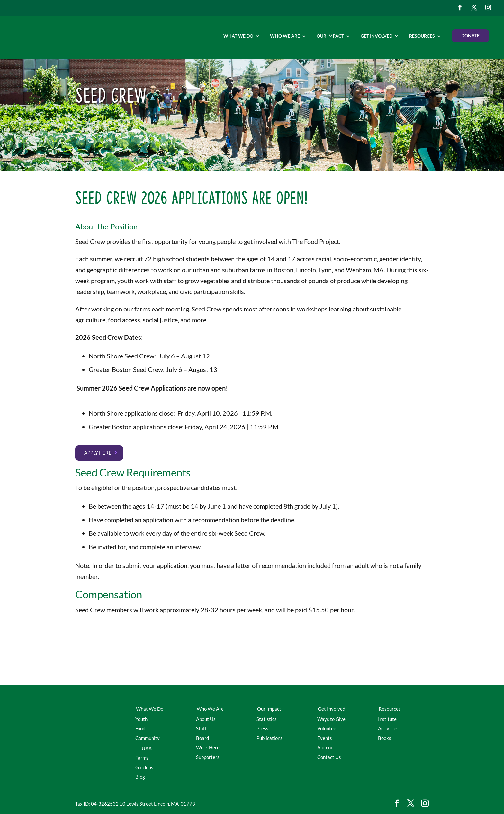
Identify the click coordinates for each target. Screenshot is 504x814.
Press (262, 728)
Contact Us (329, 757)
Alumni (325, 747)
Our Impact (330, 36)
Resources (422, 36)
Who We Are (285, 36)
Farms (142, 758)
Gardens (144, 767)
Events (325, 738)
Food (140, 728)
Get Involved (377, 36)
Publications (270, 738)
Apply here (98, 453)
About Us (206, 719)
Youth (141, 719)
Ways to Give (331, 719)
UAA (147, 748)
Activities (388, 728)
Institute (387, 719)
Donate (470, 36)
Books (385, 738)
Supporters (208, 757)
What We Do (238, 36)
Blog (140, 777)
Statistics (267, 719)
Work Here (208, 747)
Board (203, 738)
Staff (201, 728)
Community (148, 738)
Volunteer (328, 728)
